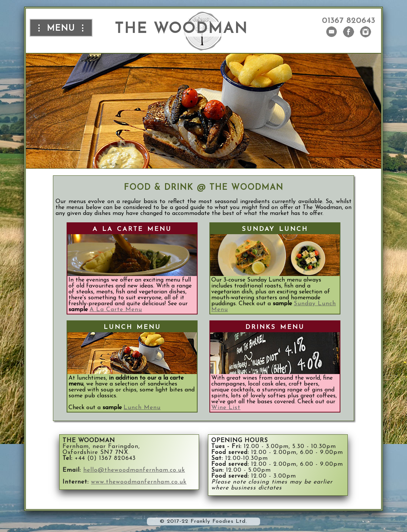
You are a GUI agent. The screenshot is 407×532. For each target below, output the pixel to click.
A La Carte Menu (116, 310)
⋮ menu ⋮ (61, 28)
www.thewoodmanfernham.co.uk (139, 482)
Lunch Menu (142, 408)
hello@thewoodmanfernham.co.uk (134, 470)
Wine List (226, 408)
